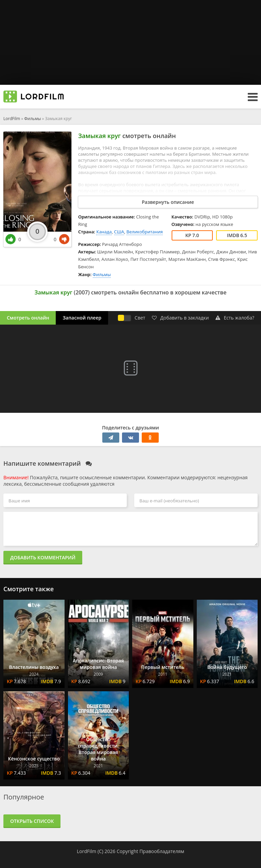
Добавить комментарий (43, 557)
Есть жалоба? (235, 318)
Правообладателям (162, 851)
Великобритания (145, 232)
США (119, 232)
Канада (104, 232)
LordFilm (12, 119)
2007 (82, 292)
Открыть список (32, 821)
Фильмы (32, 119)
